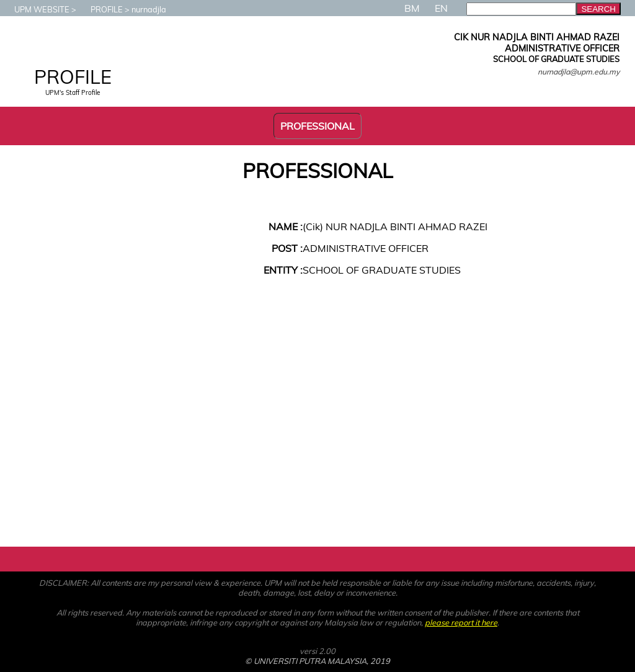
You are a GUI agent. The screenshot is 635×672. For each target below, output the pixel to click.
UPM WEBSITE (36, 9)
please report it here (461, 622)
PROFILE (100, 9)
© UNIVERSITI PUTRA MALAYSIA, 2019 (317, 661)
